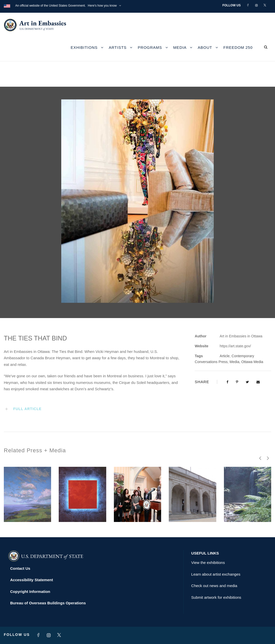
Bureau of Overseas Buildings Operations (48, 603)
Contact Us (20, 568)
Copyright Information (30, 591)
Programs (150, 47)
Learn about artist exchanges (216, 574)
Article (225, 356)
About (205, 47)
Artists (118, 47)
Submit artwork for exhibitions (216, 597)
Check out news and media (214, 586)
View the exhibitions (208, 563)
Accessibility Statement (32, 580)
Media (180, 47)
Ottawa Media (252, 362)
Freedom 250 (238, 47)
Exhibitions (84, 47)
